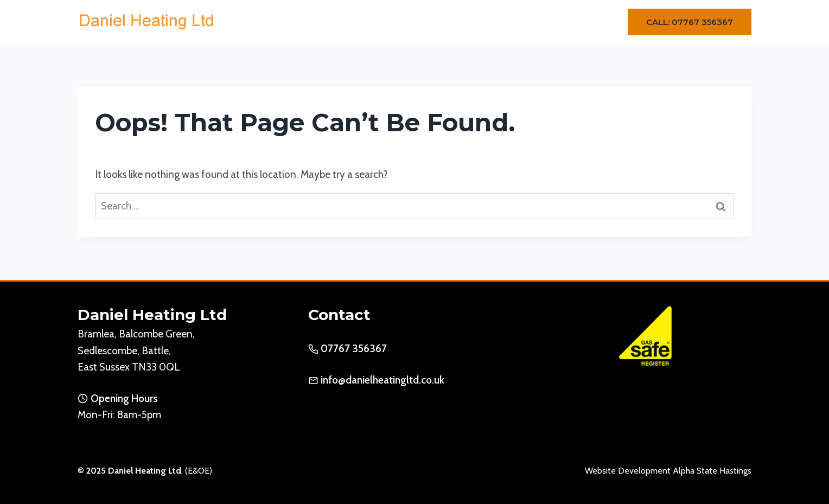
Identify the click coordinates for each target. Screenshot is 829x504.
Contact (580, 21)
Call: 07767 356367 (690, 22)
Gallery (530, 21)
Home (350, 21)
